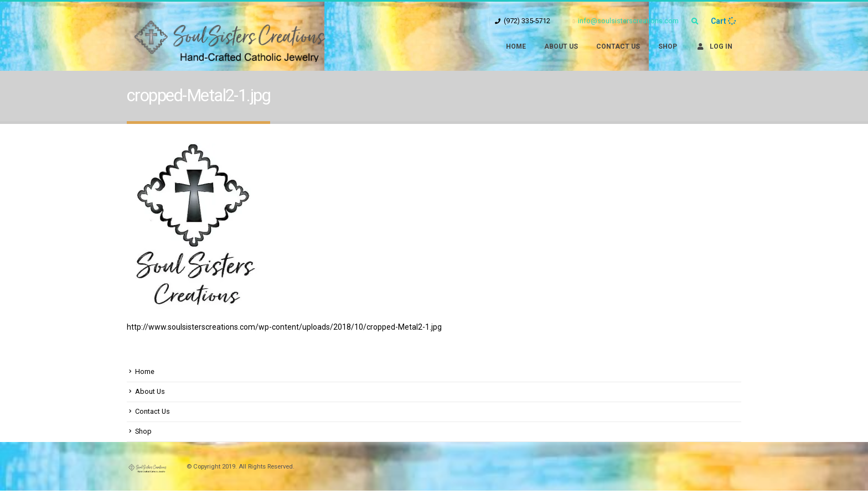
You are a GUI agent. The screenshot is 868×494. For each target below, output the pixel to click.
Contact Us (618, 46)
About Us (561, 46)
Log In (714, 46)
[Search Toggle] (695, 22)
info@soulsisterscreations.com (626, 21)
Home (516, 46)
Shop (668, 46)
